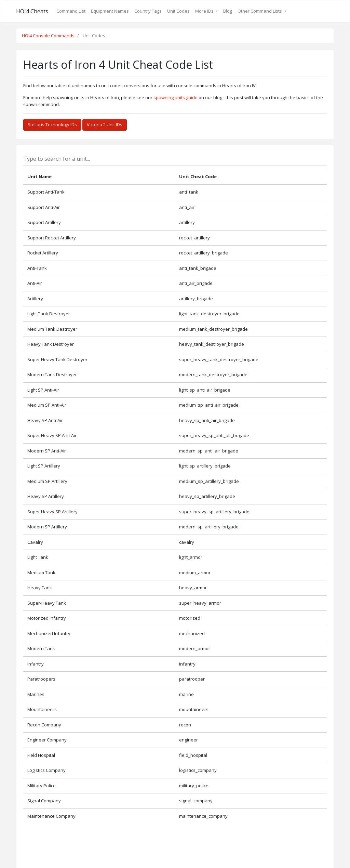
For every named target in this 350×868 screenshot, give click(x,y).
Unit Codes (178, 11)
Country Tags (148, 11)
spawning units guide (176, 97)
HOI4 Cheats (32, 11)
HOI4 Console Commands (48, 36)
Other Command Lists (260, 11)
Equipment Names (110, 11)
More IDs (205, 11)
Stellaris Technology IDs (52, 124)
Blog (228, 11)
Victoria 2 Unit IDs (105, 124)
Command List (71, 11)
